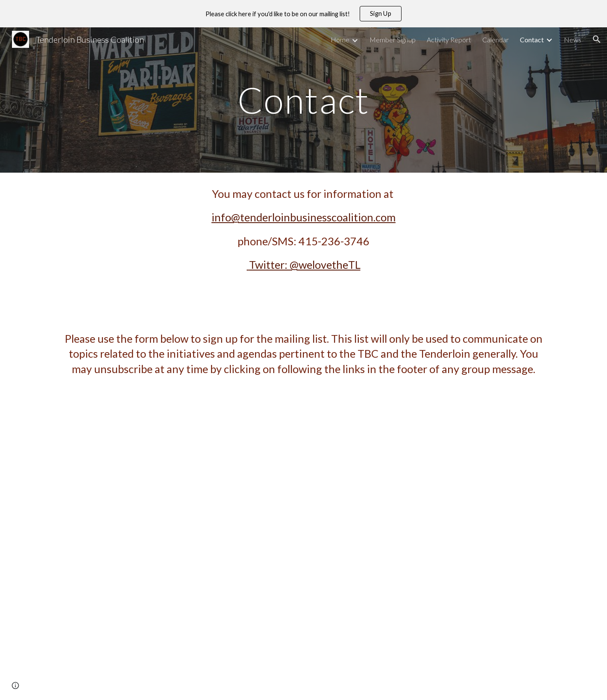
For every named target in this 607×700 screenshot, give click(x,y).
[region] (303, 14)
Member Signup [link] (393, 40)
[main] (304, 100)
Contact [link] (532, 40)
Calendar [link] (496, 40)
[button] (597, 39)
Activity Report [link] (449, 40)
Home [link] (340, 40)
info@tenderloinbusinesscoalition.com (303, 217)
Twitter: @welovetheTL (305, 265)
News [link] (573, 40)
